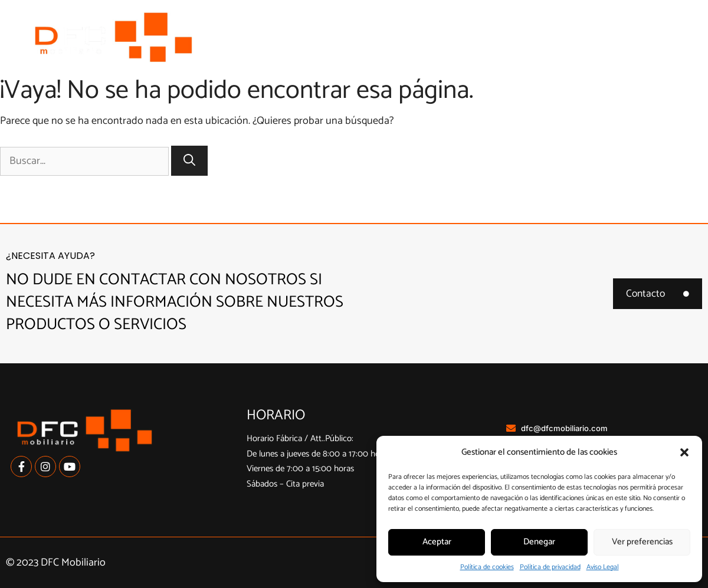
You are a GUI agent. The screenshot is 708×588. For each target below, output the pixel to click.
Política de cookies (487, 567)
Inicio (295, 22)
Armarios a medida (557, 22)
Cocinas (444, 22)
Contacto (663, 53)
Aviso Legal (603, 567)
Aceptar (437, 542)
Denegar (539, 542)
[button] (684, 452)
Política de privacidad (550, 567)
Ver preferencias (642, 542)
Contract (665, 22)
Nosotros (363, 22)
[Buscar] (189, 161)
